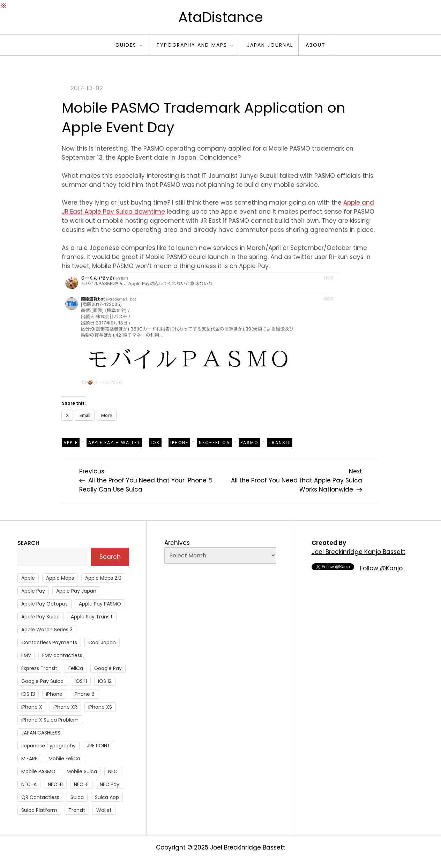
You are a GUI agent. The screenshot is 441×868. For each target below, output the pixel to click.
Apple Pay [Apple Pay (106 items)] (33, 591)
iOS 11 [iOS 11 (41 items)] (81, 681)
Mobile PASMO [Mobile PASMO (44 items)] (38, 771)
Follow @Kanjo (381, 568)
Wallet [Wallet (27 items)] (104, 810)
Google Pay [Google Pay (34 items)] (108, 668)
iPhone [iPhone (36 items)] (54, 694)
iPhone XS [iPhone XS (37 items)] (100, 707)
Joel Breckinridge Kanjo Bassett (358, 552)
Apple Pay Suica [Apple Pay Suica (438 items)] (40, 617)
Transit (280, 443)
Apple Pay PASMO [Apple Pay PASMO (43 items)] (100, 604)
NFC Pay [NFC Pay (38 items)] (110, 784)
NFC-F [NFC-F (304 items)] (81, 784)
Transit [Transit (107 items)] (77, 810)
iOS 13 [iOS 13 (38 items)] (28, 694)
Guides (130, 45)
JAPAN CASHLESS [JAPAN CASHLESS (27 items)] (41, 733)
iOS (155, 443)
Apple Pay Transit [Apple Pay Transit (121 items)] (92, 617)
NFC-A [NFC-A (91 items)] (29, 784)
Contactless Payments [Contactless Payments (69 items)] (49, 642)
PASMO (249, 443)
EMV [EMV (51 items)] (26, 655)
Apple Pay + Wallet (114, 443)
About (316, 45)
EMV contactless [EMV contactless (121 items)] (62, 655)
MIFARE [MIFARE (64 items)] (29, 759)
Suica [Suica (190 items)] (77, 797)
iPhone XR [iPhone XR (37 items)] (65, 707)
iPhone (179, 443)
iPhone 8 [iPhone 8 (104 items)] (84, 694)
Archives (177, 543)
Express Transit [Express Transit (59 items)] (39, 668)
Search (28, 543)
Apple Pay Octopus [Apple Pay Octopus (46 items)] (44, 604)
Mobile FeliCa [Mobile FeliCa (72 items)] (64, 759)
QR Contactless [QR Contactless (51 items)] (40, 797)
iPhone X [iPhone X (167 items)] (32, 707)
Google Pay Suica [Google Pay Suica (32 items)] (42, 681)
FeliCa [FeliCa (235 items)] (76, 668)
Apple (71, 443)
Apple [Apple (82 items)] (28, 578)
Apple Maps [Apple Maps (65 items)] (60, 578)
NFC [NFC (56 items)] (113, 771)
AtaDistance (221, 17)
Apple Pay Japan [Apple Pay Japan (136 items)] (76, 591)
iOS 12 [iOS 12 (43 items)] (105, 681)
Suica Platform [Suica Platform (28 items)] (39, 810)
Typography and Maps (195, 45)
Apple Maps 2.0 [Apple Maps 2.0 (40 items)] (103, 578)
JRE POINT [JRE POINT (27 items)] (99, 746)
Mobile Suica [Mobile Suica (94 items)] (82, 771)
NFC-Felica (214, 443)
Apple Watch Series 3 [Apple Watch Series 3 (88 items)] (47, 630)
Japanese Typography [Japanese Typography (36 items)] (48, 746)
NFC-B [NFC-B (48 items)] (55, 784)
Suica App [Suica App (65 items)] (107, 797)
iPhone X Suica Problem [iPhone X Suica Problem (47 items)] (50, 720)
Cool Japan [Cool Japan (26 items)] (102, 642)
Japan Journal (270, 45)
